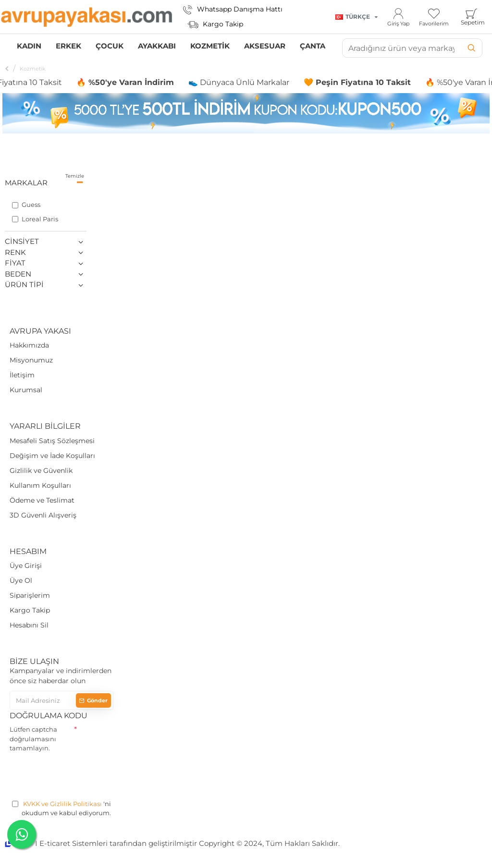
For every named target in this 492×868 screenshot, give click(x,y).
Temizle (75, 176)
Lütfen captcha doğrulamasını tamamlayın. (33, 739)
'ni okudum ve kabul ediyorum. (61, 808)
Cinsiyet (22, 241)
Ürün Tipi (24, 284)
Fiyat (15, 263)
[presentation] (83, 774)
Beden (18, 274)
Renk (15, 252)
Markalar (26, 183)
